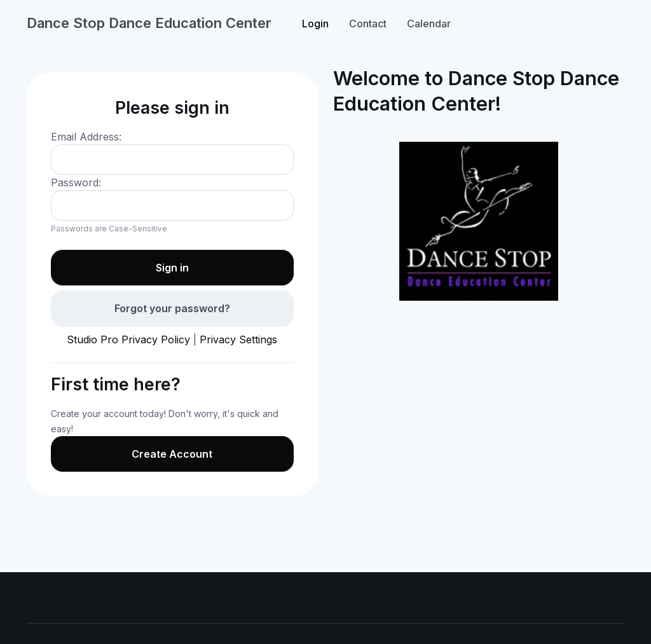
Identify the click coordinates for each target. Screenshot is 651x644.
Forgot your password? (172, 308)
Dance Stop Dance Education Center (149, 23)
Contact (368, 24)
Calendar (429, 24)
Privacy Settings (238, 339)
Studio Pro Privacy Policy (128, 339)
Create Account (172, 454)
